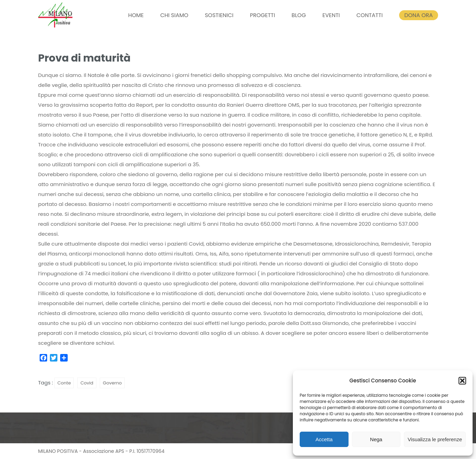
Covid (87, 383)
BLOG (299, 15)
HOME (136, 15)
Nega (376, 439)
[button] (462, 381)
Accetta (324, 439)
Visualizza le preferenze (435, 439)
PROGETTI (262, 15)
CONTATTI (370, 15)
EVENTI (331, 15)
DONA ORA (418, 15)
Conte (64, 383)
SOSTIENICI (219, 15)
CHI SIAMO (174, 15)
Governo (112, 383)
